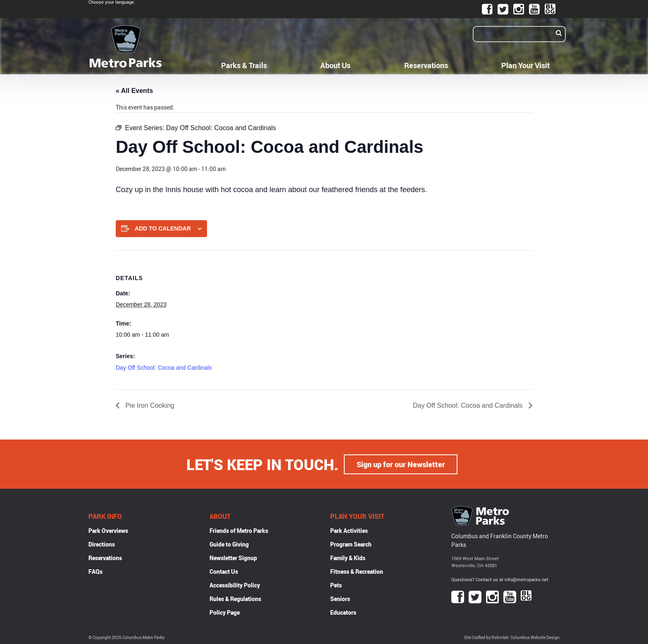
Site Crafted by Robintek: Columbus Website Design (512, 637)
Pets (336, 585)
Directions (102, 544)
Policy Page (225, 612)
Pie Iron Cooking (149, 405)
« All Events (134, 91)
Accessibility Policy (235, 585)
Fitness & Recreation (357, 571)
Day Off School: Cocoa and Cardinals (164, 368)
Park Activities (349, 530)
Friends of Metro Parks (239, 530)
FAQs (95, 571)
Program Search (351, 544)
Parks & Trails (244, 65)
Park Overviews (108, 530)
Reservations (426, 65)
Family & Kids (348, 557)
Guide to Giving (229, 544)
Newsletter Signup (233, 557)
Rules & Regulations (235, 598)
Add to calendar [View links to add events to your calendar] (163, 228)
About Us (335, 65)
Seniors (340, 598)
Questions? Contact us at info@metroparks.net (500, 579)
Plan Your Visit (525, 65)
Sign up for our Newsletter (401, 464)
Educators (343, 612)
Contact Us (224, 571)
